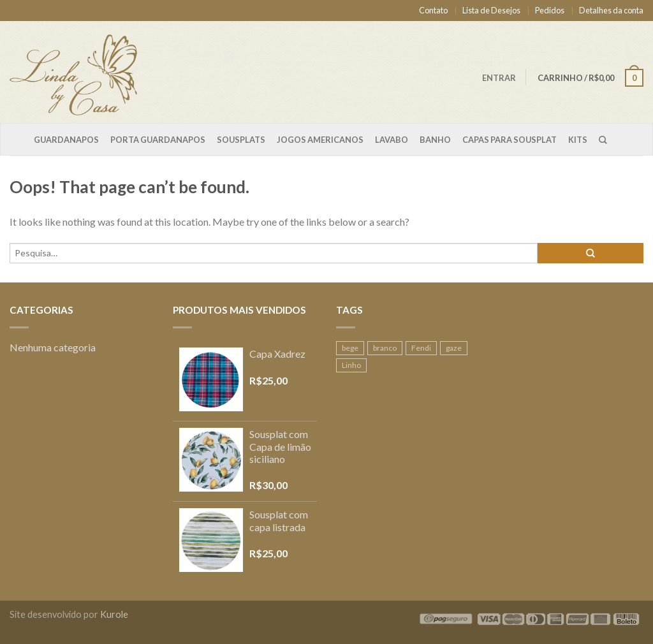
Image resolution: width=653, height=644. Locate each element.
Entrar (499, 78)
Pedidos (550, 10)
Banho (435, 140)
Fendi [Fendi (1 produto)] (421, 348)
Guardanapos (66, 140)
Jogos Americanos (320, 140)
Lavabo (392, 140)
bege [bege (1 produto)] (350, 348)
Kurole (114, 614)
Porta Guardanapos (158, 140)
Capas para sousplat (510, 140)
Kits (578, 140)
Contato (433, 10)
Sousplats (241, 140)
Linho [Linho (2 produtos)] (351, 365)
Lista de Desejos (491, 10)
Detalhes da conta (611, 10)
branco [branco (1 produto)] (385, 348)
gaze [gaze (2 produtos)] (454, 348)
